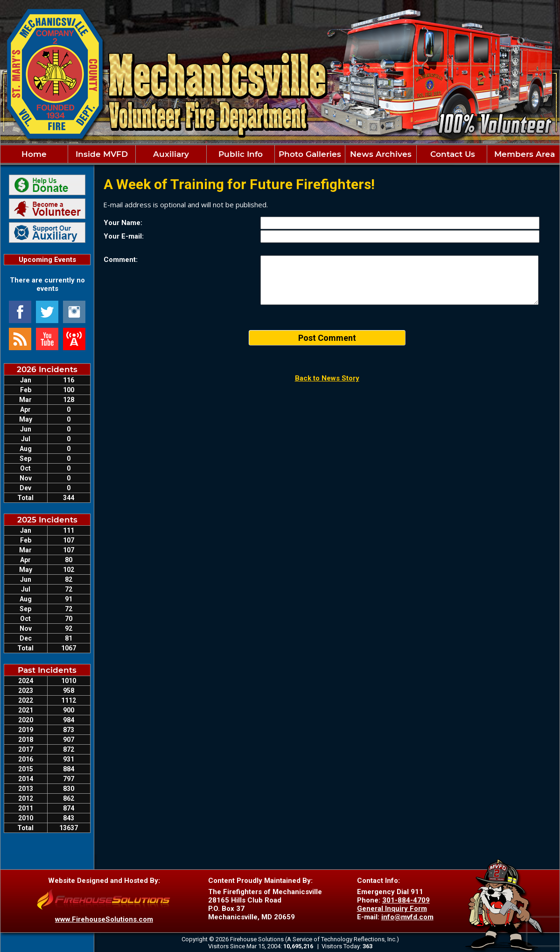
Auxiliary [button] (171, 154)
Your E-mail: (124, 236)
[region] (280, 154)
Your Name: (123, 223)
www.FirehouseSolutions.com (104, 919)
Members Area (523, 154)
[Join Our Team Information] (47, 209)
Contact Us (451, 154)
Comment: (121, 260)
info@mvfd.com (407, 917)
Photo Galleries (310, 154)
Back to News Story (327, 378)
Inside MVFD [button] (102, 154)
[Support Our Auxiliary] (47, 233)
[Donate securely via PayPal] (47, 185)
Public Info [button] (241, 154)
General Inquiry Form (392, 909)
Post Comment (327, 338)
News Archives (381, 154)
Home (34, 154)
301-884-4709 (406, 900)
